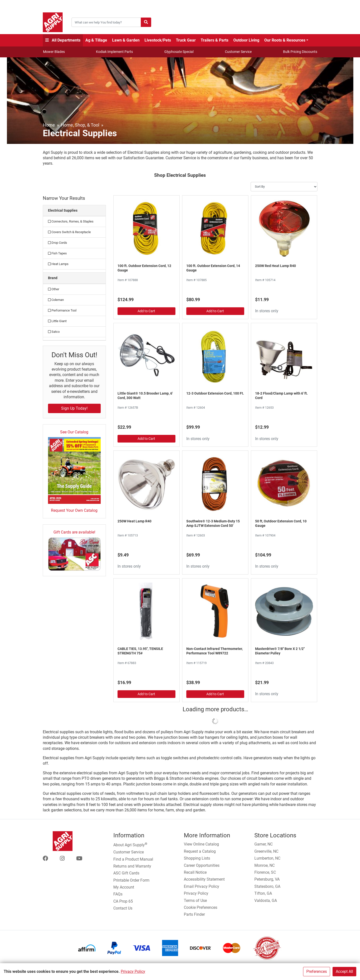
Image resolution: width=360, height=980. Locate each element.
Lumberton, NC (267, 858)
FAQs (118, 894)
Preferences (317, 971)
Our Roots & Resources (285, 40)
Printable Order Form (131, 880)
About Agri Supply (130, 845)
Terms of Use (195, 901)
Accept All (344, 971)
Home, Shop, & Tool (80, 125)
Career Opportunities (202, 865)
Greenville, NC (266, 851)
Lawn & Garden (126, 40)
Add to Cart (146, 311)
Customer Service (238, 52)
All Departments (63, 40)
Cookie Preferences (201, 907)
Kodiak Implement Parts (114, 52)
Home (49, 125)
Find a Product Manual (133, 859)
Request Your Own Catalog (74, 510)
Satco (54, 332)
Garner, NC (264, 844)
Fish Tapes (57, 253)
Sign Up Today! (74, 408)
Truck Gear (186, 40)
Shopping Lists (197, 858)
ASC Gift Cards (126, 873)
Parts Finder (194, 914)
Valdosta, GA (266, 901)
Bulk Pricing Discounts (300, 52)
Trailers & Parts (215, 40)
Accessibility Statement (204, 879)
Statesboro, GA (267, 886)
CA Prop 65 (123, 901)
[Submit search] (146, 22)
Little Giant (57, 321)
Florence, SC (265, 872)
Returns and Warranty (132, 866)
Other (54, 289)
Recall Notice (195, 872)
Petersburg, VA (267, 879)
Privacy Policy (133, 971)
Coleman (56, 300)
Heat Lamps (58, 264)
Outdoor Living (246, 40)
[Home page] (53, 22)
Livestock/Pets (158, 40)
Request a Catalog (200, 851)
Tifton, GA (263, 893)
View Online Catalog (201, 844)
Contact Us (123, 908)
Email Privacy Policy (202, 886)
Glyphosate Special (179, 52)
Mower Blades (54, 52)
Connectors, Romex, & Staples (71, 221)
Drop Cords (58, 243)
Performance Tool (62, 310)
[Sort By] (284, 187)
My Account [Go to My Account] (124, 887)
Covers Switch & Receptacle (69, 232)
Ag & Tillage (96, 40)
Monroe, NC (264, 865)
